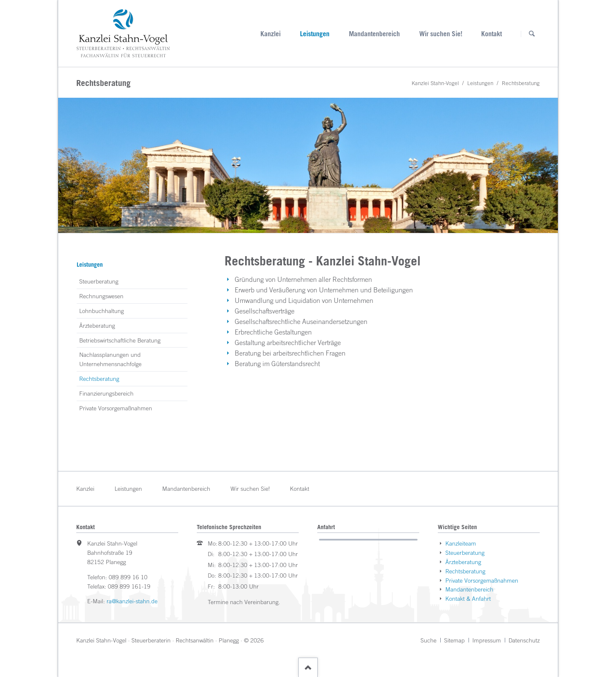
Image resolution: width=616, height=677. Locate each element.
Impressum (487, 640)
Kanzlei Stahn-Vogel (435, 83)
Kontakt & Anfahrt (468, 598)
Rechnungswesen (101, 296)
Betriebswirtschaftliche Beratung (120, 340)
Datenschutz (524, 640)
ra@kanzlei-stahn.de (132, 601)
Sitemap (454, 640)
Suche (429, 640)
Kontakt (491, 34)
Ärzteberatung (97, 325)
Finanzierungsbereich (106, 393)
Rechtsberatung (465, 571)
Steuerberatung (99, 281)
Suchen (532, 34)
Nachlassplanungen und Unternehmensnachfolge (110, 359)
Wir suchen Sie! (441, 34)
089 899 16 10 (128, 577)
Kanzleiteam (461, 543)
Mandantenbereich (374, 34)
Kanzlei (271, 34)
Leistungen (315, 34)
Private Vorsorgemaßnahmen (116, 408)
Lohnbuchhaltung (102, 311)
